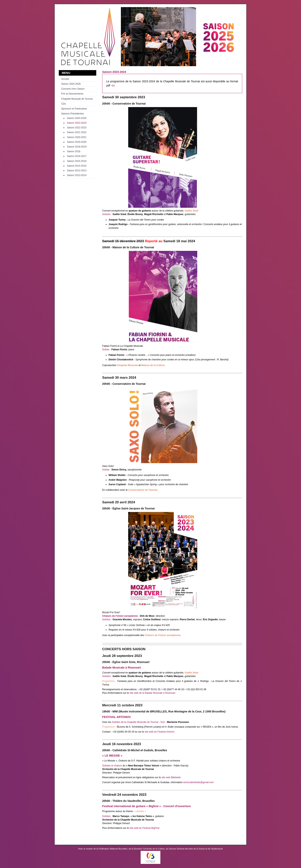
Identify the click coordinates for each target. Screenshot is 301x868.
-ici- (113, 85)
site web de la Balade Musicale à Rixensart (152, 693)
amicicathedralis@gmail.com (199, 782)
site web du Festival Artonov (159, 732)
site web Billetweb (171, 777)
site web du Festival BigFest (144, 828)
